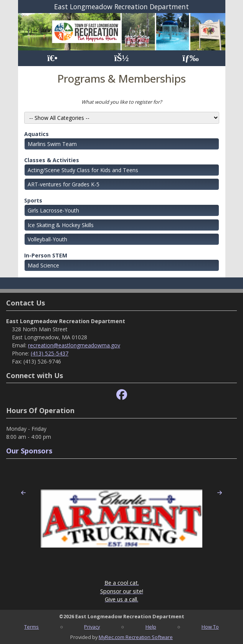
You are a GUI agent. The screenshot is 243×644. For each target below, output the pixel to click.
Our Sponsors (29, 451)
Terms (31, 627)
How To (210, 627)
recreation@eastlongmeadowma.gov (74, 345)
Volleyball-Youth (47, 239)
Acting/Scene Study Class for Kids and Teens (83, 170)
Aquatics (36, 134)
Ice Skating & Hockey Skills (61, 225)
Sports (33, 200)
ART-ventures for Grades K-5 (64, 184)
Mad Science (43, 265)
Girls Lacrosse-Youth (53, 210)
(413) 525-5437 (50, 353)
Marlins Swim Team (52, 144)
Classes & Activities (52, 160)
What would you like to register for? (122, 102)
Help (151, 627)
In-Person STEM (46, 255)
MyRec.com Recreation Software (136, 637)
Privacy (92, 627)
